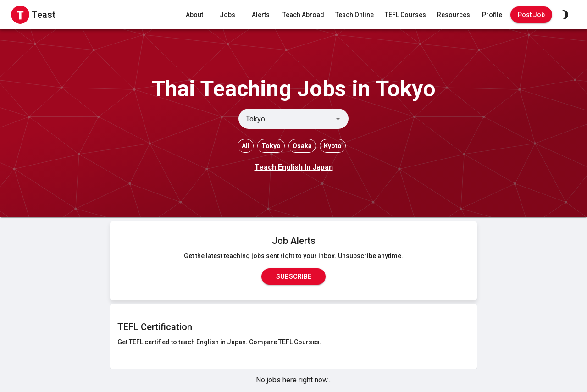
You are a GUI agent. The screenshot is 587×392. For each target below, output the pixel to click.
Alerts (260, 15)
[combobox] (286, 119)
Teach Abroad (303, 15)
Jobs (227, 15)
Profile (492, 15)
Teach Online (354, 15)
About (194, 15)
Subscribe (293, 276)
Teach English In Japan (294, 167)
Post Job (531, 15)
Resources (454, 15)
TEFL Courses (405, 15)
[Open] (338, 119)
